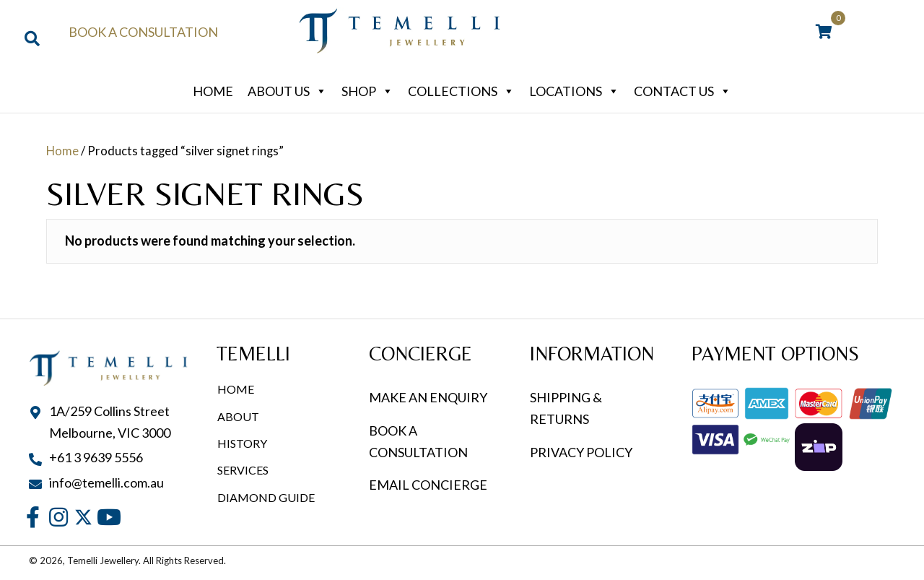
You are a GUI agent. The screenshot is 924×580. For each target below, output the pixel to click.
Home (213, 91)
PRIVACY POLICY (581, 452)
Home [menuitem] (236, 389)
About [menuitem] (238, 416)
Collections (461, 91)
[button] (33, 518)
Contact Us (683, 91)
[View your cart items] (824, 33)
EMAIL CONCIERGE (429, 485)
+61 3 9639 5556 (96, 457)
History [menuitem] (242, 443)
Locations (574, 91)
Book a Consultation (143, 32)
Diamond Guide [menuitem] (266, 497)
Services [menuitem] (243, 470)
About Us (287, 91)
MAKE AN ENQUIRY (428, 397)
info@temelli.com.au (106, 482)
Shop (367, 91)
